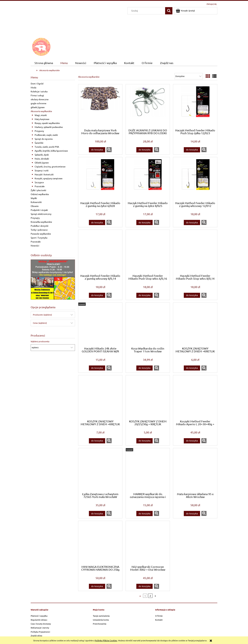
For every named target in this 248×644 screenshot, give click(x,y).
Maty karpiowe (42, 119)
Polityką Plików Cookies (106, 640)
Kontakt (159, 620)
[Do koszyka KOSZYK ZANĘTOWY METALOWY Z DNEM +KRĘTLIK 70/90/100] (97, 441)
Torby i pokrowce (39, 230)
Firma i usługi (37, 95)
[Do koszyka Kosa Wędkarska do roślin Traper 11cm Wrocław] (144, 368)
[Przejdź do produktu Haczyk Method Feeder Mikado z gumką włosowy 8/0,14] (100, 252)
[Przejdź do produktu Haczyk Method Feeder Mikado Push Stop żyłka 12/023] (195, 106)
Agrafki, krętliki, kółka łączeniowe (51, 151)
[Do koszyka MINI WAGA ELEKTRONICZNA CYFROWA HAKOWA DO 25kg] (97, 586)
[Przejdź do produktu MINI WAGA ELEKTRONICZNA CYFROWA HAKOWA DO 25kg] (100, 543)
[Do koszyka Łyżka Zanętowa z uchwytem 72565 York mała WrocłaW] (97, 514)
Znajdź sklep (36, 636)
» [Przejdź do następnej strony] (155, 596)
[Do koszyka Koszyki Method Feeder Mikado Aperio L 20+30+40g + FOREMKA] (192, 441)
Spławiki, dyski (42, 155)
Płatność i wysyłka (39, 616)
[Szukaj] (169, 11)
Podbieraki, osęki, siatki (46, 135)
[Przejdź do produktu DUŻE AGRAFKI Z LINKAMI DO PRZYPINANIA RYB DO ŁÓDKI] (148, 106)
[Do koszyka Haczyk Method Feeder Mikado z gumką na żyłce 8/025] (144, 222)
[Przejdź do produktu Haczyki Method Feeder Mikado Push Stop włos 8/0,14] (195, 252)
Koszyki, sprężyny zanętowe (49, 178)
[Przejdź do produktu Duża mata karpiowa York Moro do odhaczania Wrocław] (100, 106)
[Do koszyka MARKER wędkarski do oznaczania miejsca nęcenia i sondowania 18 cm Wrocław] (144, 514)
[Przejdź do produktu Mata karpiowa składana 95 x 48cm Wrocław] (195, 470)
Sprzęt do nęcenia (44, 139)
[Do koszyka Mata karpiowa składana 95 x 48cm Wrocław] (192, 514)
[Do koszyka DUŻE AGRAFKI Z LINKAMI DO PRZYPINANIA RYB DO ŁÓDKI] (144, 150)
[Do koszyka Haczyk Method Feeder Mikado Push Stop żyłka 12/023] (192, 150)
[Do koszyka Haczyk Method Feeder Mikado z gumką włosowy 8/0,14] (97, 295)
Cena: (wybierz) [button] (40, 323)
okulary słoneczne (40, 99)
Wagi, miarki (41, 115)
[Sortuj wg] (189, 76)
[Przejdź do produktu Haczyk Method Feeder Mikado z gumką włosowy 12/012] (195, 179)
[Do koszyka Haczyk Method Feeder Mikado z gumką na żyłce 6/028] (97, 222)
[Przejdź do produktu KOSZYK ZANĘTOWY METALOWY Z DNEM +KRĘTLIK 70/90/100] (100, 397)
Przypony (39, 131)
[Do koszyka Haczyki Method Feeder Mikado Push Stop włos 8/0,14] (192, 295)
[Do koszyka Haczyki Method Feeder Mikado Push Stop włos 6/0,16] (144, 295)
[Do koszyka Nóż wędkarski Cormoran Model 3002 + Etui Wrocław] (144, 586)
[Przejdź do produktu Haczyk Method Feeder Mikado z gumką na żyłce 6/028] (100, 179)
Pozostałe (40, 186)
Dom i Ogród (37, 83)
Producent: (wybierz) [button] (42, 315)
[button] (109, 150)
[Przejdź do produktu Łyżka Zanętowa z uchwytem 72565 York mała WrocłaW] (100, 470)
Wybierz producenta (40, 341)
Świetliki (39, 143)
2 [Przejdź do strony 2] (150, 596)
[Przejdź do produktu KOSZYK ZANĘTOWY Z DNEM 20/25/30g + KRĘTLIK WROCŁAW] (148, 397)
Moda (33, 87)
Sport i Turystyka (39, 238)
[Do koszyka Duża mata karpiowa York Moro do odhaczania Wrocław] (97, 150)
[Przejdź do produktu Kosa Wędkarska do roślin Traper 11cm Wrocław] (148, 324)
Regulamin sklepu (39, 620)
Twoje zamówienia (101, 616)
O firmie (159, 616)
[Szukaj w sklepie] (147, 11)
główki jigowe (38, 107)
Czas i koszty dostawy (41, 624)
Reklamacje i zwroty (40, 628)
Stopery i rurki (42, 170)
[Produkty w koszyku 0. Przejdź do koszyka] (186, 11)
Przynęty (35, 218)
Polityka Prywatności (40, 632)
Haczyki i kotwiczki (44, 174)
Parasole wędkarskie (41, 234)
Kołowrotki (36, 202)
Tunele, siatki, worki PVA (47, 147)
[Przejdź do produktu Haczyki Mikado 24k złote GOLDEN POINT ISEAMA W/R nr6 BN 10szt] (100, 324)
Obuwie (35, 206)
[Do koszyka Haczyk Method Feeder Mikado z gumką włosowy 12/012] (192, 222)
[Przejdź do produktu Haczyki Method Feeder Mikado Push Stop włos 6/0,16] (148, 252)
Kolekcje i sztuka (39, 91)
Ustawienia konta (101, 620)
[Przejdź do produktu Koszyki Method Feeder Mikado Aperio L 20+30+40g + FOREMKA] (195, 397)
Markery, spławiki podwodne (49, 127)
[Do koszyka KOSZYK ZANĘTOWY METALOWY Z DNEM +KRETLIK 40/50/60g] (192, 368)
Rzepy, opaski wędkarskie (47, 123)
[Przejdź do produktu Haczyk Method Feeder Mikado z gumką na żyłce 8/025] (148, 179)
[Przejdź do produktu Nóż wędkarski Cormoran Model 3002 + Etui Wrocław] (148, 543)
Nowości (35, 245)
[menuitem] (44, 63)
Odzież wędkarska (40, 194)
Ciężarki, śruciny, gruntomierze (50, 166)
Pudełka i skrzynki (40, 226)
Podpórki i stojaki (39, 210)
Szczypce (39, 182)
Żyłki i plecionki (38, 190)
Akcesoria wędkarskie (41, 111)
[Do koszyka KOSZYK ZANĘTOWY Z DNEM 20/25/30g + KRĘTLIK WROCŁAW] (144, 441)
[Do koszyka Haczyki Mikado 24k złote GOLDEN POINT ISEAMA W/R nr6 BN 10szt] (97, 368)
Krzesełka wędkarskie (41, 222)
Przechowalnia (100, 624)
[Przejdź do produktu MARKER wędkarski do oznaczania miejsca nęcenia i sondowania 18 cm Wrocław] (148, 470)
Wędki (34, 198)
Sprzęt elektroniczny (41, 214)
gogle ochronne (39, 103)
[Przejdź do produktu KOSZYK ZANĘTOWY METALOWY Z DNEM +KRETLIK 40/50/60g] (195, 324)
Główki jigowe (42, 163)
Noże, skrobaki (42, 159)
